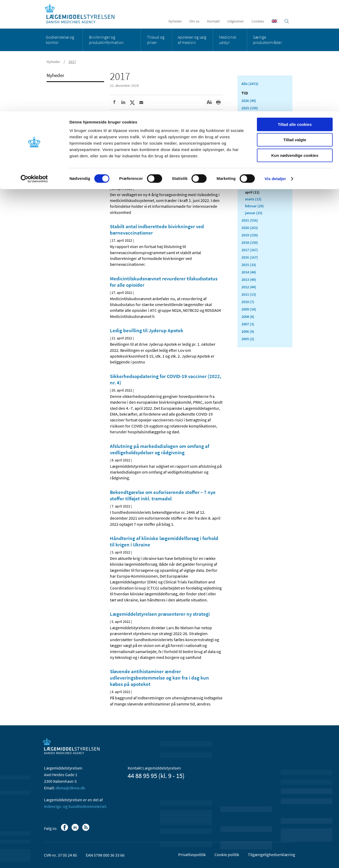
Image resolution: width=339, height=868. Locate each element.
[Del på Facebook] (114, 102)
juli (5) (250, 172)
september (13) (257, 158)
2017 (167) (250, 250)
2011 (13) (249, 294)
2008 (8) (248, 317)
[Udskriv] (218, 102)
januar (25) (254, 213)
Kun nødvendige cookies (295, 44)
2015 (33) (249, 265)
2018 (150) (250, 242)
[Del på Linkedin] (123, 102)
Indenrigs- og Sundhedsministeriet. (75, 806)
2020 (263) (250, 228)
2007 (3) (248, 324)
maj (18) (252, 185)
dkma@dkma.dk (70, 788)
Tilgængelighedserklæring (271, 854)
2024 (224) (250, 115)
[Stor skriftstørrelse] (209, 102)
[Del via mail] (141, 102)
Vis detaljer (275, 67)
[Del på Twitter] (132, 102)
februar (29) (254, 206)
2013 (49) (249, 280)
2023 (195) (250, 123)
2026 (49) (249, 101)
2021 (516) (250, 220)
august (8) (253, 165)
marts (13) (253, 199)
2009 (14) (249, 309)
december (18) (257, 137)
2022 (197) (250, 130)
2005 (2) (248, 339)
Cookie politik (227, 854)
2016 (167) (250, 257)
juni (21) (252, 178)
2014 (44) (249, 272)
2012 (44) (249, 287)
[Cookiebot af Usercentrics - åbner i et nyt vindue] (34, 68)
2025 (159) (250, 108)
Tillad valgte (295, 29)
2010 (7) (248, 302)
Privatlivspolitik (192, 854)
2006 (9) (248, 331)
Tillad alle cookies (295, 13)
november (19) (257, 144)
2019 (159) (250, 235)
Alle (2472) (250, 84)
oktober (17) (255, 151)
